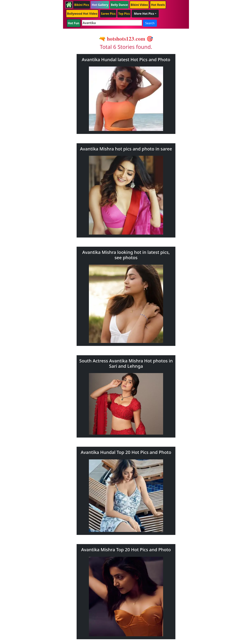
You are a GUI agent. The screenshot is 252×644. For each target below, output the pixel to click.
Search (150, 23)
